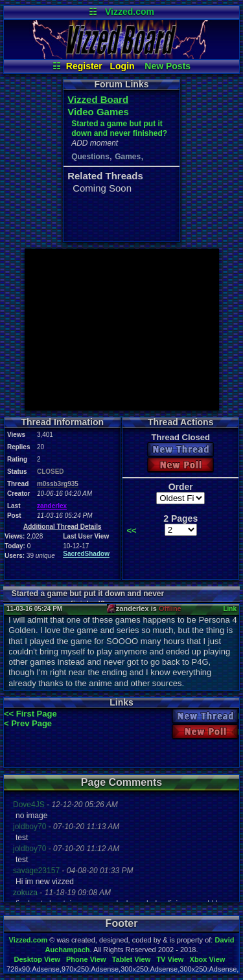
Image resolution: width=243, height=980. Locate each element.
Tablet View (132, 959)
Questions (90, 157)
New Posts (168, 66)
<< (131, 530)
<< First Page (30, 714)
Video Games (98, 112)
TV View (170, 959)
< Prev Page (28, 723)
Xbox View (208, 959)
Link (230, 609)
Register (84, 66)
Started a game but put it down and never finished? (119, 128)
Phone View (86, 959)
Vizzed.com (130, 12)
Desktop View (37, 959)
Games (128, 157)
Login (122, 66)
